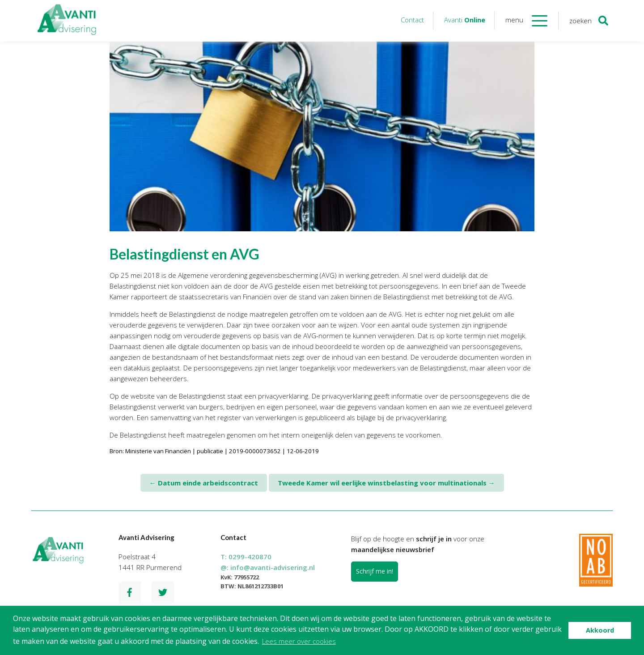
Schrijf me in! (375, 571)
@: (268, 567)
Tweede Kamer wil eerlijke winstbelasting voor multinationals (386, 483)
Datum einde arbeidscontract (204, 483)
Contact (412, 20)
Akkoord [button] (600, 630)
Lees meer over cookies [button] (299, 641)
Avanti (465, 20)
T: (246, 557)
